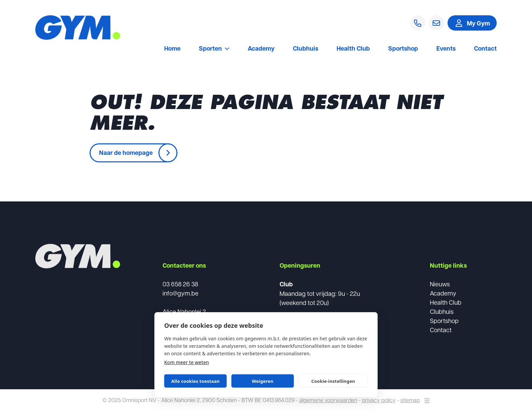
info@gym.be (180, 293)
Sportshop (403, 49)
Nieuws (440, 284)
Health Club (353, 49)
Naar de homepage (126, 153)
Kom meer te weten (187, 362)
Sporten (214, 49)
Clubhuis (306, 49)
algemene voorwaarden (328, 400)
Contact (485, 49)
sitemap (410, 400)
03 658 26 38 (180, 284)
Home (172, 49)
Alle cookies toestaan (195, 381)
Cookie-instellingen (333, 381)
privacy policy (379, 400)
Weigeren (262, 381)
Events (446, 49)
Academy (261, 49)
